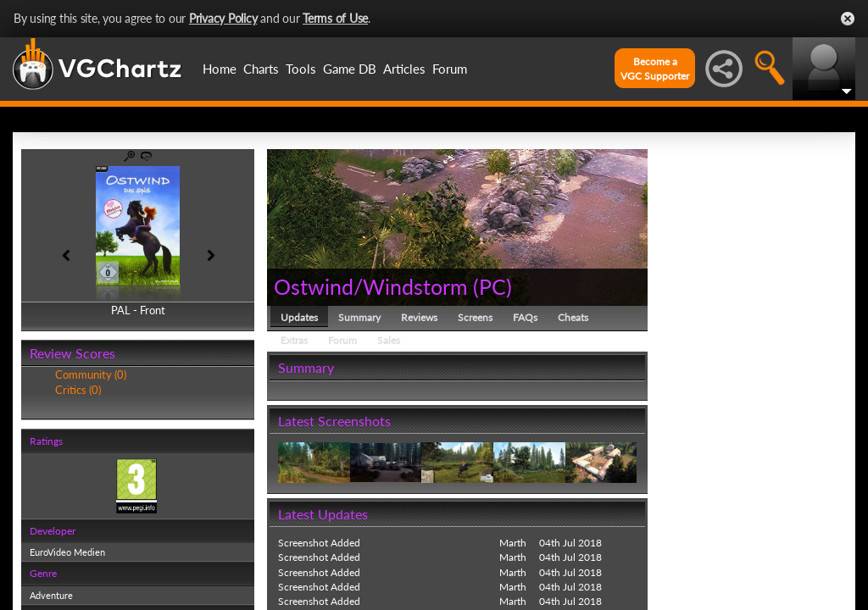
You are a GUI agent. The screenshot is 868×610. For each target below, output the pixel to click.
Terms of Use (335, 18)
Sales (389, 340)
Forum (450, 69)
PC (492, 286)
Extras (294, 340)
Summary (359, 317)
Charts (261, 69)
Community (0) (91, 374)
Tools (301, 69)
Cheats (573, 317)
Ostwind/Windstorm (371, 286)
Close (848, 19)
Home (220, 69)
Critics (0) (78, 390)
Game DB (350, 69)
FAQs (525, 317)
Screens (475, 317)
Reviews (419, 317)
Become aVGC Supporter (655, 69)
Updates (299, 317)
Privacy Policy (223, 18)
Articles (404, 69)
